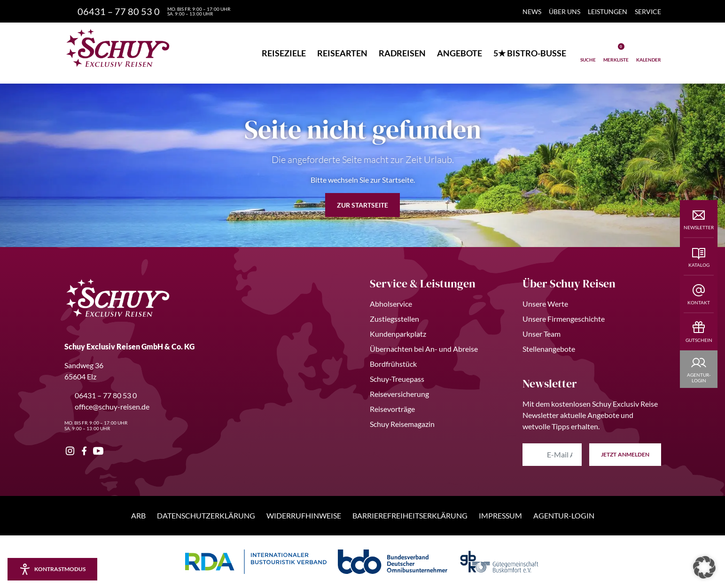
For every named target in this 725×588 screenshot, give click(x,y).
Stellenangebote (549, 349)
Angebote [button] (460, 53)
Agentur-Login (564, 515)
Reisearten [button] (342, 53)
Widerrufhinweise (304, 515)
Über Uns (565, 12)
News (532, 12)
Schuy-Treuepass (397, 379)
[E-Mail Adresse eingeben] (552, 455)
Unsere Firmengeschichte (564, 319)
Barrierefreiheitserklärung (410, 515)
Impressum (500, 515)
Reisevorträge (392, 409)
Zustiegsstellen (394, 319)
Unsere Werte (545, 304)
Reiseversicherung (399, 394)
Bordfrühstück (393, 364)
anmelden (625, 455)
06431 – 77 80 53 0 (101, 395)
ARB (138, 515)
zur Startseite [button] (362, 205)
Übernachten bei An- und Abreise (424, 349)
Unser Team (542, 334)
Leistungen (608, 12)
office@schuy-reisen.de (107, 406)
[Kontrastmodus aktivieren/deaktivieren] (52, 569)
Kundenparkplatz (398, 334)
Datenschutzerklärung (206, 515)
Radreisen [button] (402, 53)
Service (648, 12)
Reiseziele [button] (284, 53)
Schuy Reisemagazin (402, 424)
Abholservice (391, 304)
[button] (704, 567)
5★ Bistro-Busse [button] (530, 53)
